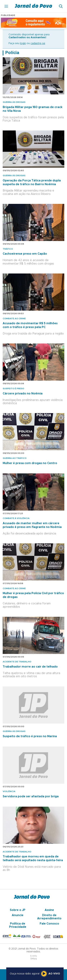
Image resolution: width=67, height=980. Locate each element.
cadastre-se (38, 43)
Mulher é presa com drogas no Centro (30, 463)
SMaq (34, 959)
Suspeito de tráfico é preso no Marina (30, 736)
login (23, 43)
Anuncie (18, 915)
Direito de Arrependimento (49, 917)
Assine (49, 910)
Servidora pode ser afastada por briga (31, 796)
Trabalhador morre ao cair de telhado (30, 667)
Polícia (12, 53)
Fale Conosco (49, 924)
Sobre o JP (18, 910)
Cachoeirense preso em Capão (25, 254)
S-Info (34, 956)
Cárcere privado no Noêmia (23, 394)
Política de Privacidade (18, 925)
